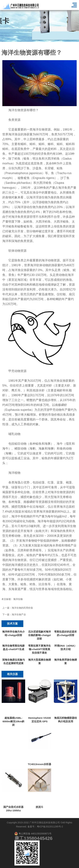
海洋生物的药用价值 (22, 608)
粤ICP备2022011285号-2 (50, 827)
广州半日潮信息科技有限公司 (45, 823)
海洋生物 (18, 599)
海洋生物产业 (19, 614)
